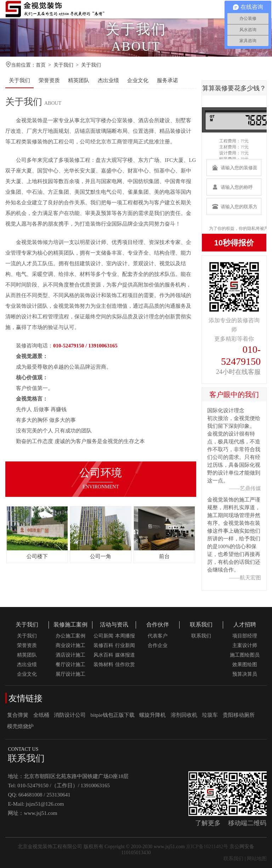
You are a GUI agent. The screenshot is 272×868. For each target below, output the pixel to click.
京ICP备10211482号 (207, 847)
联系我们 (201, 625)
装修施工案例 (70, 625)
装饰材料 (103, 665)
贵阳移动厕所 (239, 715)
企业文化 (138, 80)
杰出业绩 (108, 80)
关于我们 (63, 65)
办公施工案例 (70, 636)
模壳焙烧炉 (20, 726)
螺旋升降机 (152, 715)
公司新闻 (103, 636)
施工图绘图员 (245, 655)
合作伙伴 (158, 625)
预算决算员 (245, 674)
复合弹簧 (18, 715)
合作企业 (158, 645)
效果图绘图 (245, 665)
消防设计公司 (70, 715)
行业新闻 (125, 645)
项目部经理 (245, 636)
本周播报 (125, 636)
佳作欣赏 (125, 665)
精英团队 (79, 80)
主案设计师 (245, 645)
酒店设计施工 (70, 655)
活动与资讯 (114, 625)
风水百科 (103, 655)
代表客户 (158, 636)
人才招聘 (245, 625)
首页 (41, 65)
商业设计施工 (70, 645)
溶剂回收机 (184, 715)
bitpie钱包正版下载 (113, 715)
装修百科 (103, 645)
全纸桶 (41, 715)
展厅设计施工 (70, 674)
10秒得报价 (234, 243)
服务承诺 (168, 80)
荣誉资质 (49, 80)
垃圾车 (210, 715)
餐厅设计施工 (70, 665)
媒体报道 (125, 655)
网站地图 (257, 859)
